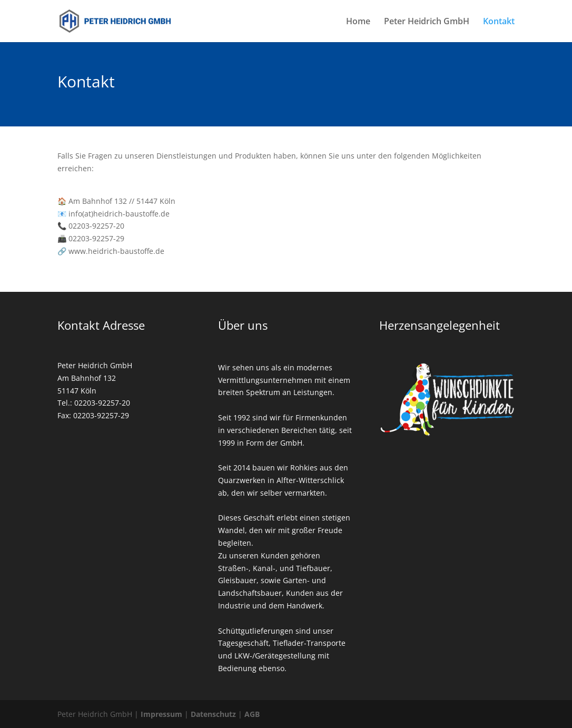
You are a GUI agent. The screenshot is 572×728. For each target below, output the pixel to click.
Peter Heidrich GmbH (427, 22)
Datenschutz (213, 714)
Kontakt (499, 22)
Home (358, 22)
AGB (252, 714)
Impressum (161, 714)
